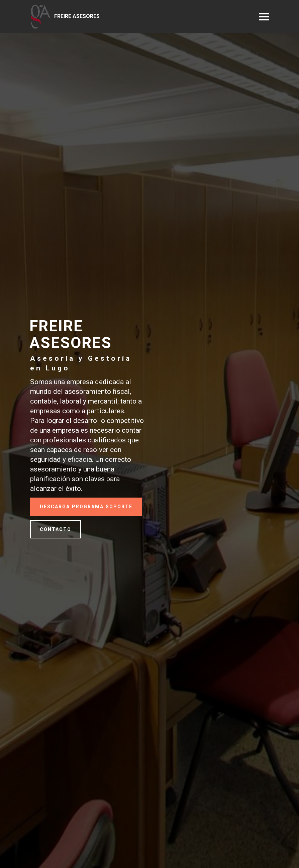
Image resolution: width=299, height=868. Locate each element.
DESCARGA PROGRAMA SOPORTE (86, 507)
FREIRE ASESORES (77, 16)
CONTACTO (56, 529)
